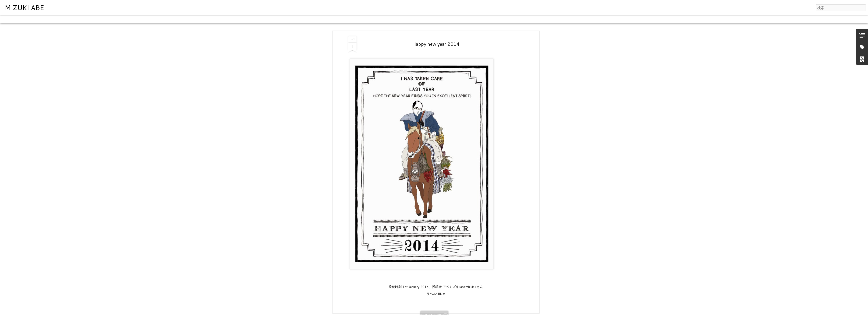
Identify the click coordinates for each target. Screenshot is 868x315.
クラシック (11, 19)
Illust (442, 293)
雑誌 (52, 19)
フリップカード (34, 19)
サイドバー (83, 19)
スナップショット (108, 19)
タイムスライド (136, 19)
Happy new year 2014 (436, 43)
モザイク (65, 19)
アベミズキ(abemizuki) (459, 286)
